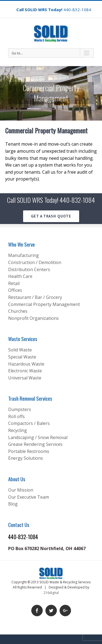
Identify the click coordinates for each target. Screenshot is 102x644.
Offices (15, 290)
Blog (13, 504)
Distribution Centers (29, 269)
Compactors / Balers (29, 423)
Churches (18, 311)
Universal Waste (25, 378)
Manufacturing (24, 255)
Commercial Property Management (44, 304)
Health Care (20, 276)
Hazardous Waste (26, 364)
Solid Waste (20, 350)
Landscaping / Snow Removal (38, 437)
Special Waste (22, 357)
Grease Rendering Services (35, 444)
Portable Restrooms (29, 451)
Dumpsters (20, 409)
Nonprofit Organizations (33, 318)
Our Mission (21, 490)
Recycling (18, 430)
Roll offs (16, 416)
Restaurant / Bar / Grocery (35, 297)
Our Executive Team (29, 497)
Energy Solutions (26, 458)
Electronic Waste (25, 371)
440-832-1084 (77, 10)
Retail (14, 283)
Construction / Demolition (35, 262)
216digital (51, 593)
